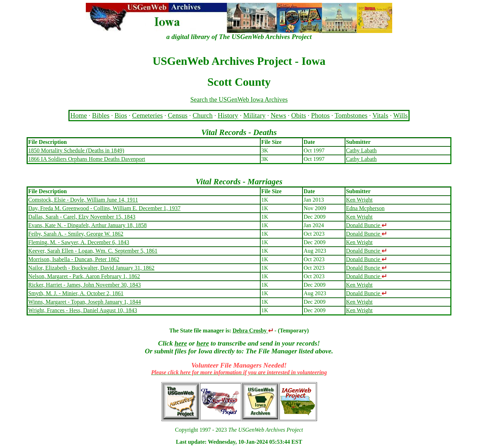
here (181, 343)
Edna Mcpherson (365, 208)
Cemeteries (148, 115)
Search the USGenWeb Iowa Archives (239, 100)
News (278, 115)
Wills (401, 115)
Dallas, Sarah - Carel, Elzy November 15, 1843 (82, 217)
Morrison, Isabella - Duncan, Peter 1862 (74, 259)
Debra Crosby (253, 331)
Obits (299, 115)
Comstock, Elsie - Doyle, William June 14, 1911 (83, 200)
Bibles (101, 115)
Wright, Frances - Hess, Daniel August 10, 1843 (83, 310)
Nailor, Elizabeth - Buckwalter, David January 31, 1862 (91, 268)
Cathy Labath (362, 150)
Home (79, 115)
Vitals (380, 115)
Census (177, 115)
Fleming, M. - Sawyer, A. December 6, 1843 (79, 242)
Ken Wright (359, 200)
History (228, 115)
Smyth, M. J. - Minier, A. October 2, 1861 (76, 293)
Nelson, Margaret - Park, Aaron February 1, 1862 (84, 276)
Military (254, 115)
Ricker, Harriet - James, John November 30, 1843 (85, 285)
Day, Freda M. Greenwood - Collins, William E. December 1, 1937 (104, 208)
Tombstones (351, 115)
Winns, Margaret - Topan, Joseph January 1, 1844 (85, 302)
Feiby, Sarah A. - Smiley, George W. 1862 (76, 234)
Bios (121, 115)
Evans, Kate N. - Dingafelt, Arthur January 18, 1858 (88, 225)
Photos (320, 115)
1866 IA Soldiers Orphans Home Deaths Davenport (87, 159)
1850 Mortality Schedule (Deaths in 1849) (76, 150)
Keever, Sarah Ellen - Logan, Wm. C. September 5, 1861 (93, 251)
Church (203, 115)
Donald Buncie (366, 225)
